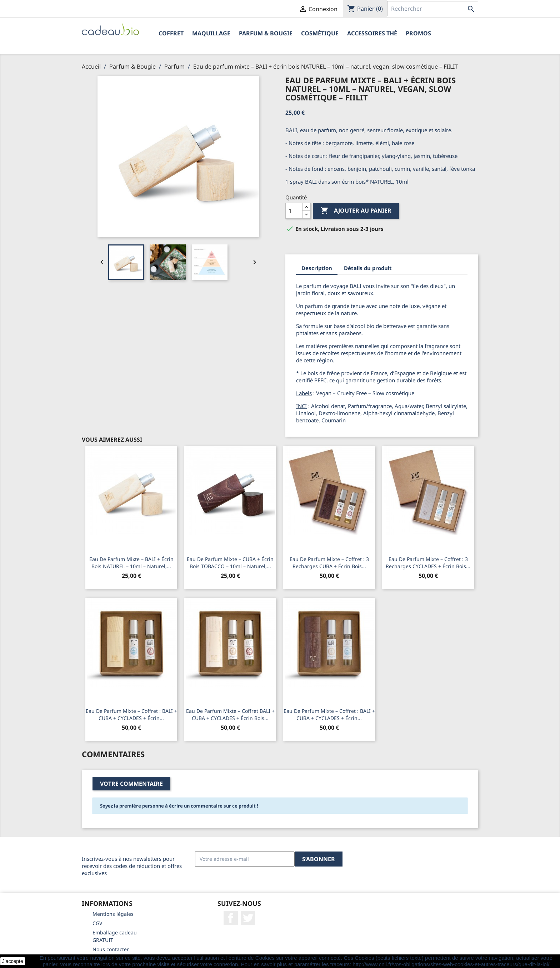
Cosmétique (320, 33)
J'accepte (13, 961)
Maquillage (211, 33)
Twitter (248, 918)
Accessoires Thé (372, 33)
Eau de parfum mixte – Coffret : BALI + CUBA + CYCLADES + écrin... (131, 714)
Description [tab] (317, 268)
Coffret (171, 33)
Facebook (231, 918)
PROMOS (418, 33)
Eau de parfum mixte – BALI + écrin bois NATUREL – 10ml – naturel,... (131, 563)
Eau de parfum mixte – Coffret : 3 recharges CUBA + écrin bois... (329, 563)
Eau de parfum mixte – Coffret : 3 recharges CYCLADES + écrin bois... (428, 563)
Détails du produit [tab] (368, 268)
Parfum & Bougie (266, 33)
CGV (97, 923)
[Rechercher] (433, 9)
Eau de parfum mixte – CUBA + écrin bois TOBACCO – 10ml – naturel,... (230, 563)
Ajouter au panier (356, 211)
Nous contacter (111, 949)
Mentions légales (113, 914)
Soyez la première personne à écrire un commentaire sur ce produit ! (179, 806)
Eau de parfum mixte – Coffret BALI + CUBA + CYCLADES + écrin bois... (230, 714)
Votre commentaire (131, 784)
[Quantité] (294, 211)
